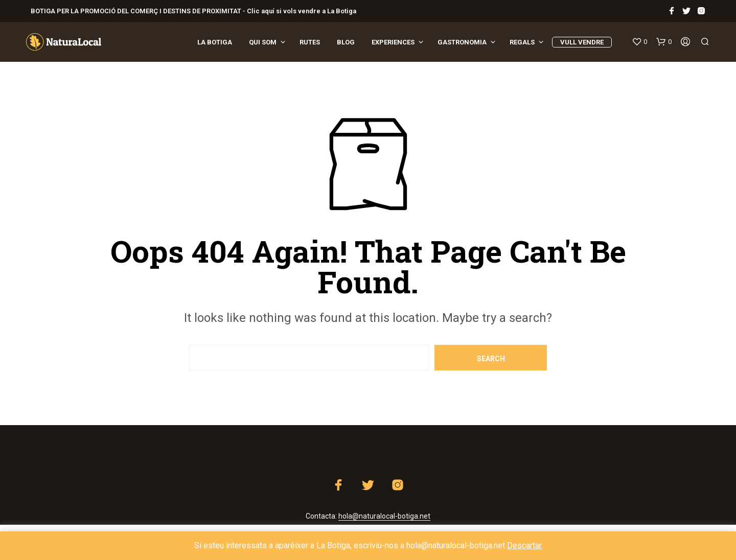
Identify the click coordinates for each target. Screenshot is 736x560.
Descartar (524, 545)
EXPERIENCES (393, 42)
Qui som (263, 42)
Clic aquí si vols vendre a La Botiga (301, 11)
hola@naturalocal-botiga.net (384, 516)
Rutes (310, 42)
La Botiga (215, 42)
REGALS (522, 42)
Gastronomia (462, 42)
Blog (346, 42)
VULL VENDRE (582, 42)
